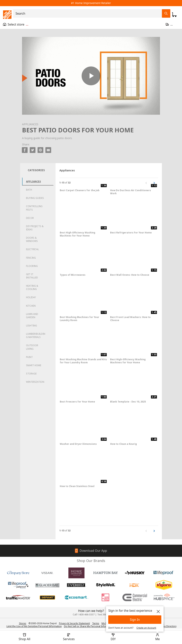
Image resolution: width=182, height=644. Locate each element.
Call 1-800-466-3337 (84, 615)
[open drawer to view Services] (69, 637)
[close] (158, 612)
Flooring (32, 266)
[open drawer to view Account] (157, 637)
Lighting (32, 326)
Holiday (31, 297)
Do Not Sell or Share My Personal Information (89, 626)
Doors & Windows (32, 239)
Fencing (31, 258)
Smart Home (34, 365)
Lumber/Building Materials (36, 335)
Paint (29, 357)
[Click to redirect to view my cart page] (174, 15)
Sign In (135, 620)
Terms (96, 623)
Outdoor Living (32, 347)
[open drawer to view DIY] (113, 637)
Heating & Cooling (32, 287)
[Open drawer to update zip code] (172, 24)
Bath (29, 190)
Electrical (32, 249)
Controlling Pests (34, 208)
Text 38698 (103, 615)
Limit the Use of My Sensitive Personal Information (34, 626)
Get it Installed (32, 276)
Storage (31, 374)
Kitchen (31, 306)
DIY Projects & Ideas (35, 228)
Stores (23, 623)
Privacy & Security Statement (74, 623)
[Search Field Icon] (166, 13)
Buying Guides (35, 198)
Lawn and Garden (32, 316)
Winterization (35, 382)
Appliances (33, 181)
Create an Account (146, 628)
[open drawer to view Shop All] (25, 637)
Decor (30, 218)
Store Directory (168, 626)
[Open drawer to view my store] (16, 24)
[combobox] (89, 13)
